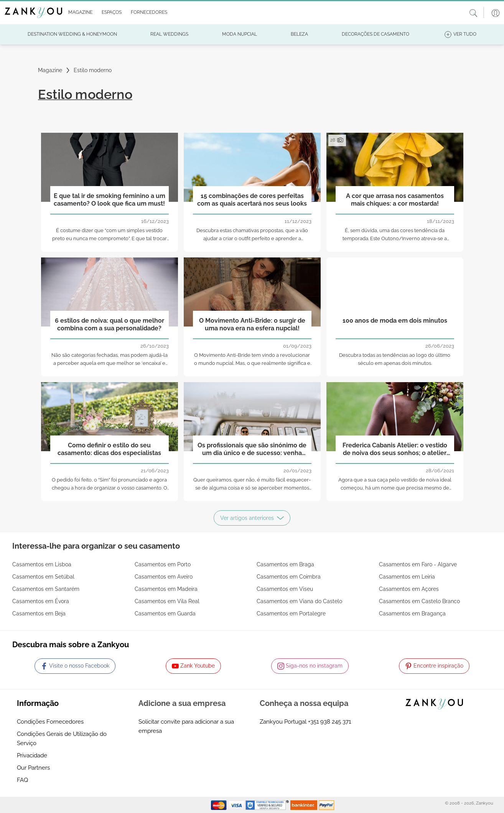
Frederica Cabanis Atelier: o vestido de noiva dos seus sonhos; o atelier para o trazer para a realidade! (395, 449)
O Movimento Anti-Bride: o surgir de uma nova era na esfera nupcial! (252, 324)
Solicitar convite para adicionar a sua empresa (186, 726)
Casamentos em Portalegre (291, 613)
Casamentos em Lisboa (42, 564)
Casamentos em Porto (163, 564)
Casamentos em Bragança (412, 613)
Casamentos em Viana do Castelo (299, 601)
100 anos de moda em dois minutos (395, 321)
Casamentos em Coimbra (289, 577)
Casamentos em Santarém (46, 589)
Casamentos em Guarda (165, 613)
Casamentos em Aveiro (164, 577)
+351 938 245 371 (329, 722)
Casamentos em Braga (285, 564)
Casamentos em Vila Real (167, 601)
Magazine (50, 70)
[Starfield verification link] (268, 805)
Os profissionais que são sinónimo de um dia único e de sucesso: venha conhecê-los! (252, 449)
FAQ (22, 780)
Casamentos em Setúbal (43, 577)
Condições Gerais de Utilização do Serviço (62, 739)
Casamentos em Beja (39, 613)
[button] (79, 13)
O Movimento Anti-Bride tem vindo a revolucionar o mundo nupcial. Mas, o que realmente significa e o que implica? (252, 363)
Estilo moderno (93, 70)
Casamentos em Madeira (166, 589)
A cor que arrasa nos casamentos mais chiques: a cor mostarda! (395, 200)
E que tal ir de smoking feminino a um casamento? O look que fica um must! (110, 200)
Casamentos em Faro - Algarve (418, 564)
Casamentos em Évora (41, 601)
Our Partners (33, 768)
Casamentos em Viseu (285, 589)
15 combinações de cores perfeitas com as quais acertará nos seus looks (252, 200)
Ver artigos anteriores (252, 518)
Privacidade (32, 755)
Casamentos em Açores (409, 589)
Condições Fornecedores (50, 722)
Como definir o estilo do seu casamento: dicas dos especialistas (109, 449)
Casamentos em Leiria (407, 577)
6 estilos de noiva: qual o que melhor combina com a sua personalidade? (110, 324)
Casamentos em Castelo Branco (419, 601)
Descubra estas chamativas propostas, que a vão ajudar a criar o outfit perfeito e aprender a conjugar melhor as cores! (252, 238)
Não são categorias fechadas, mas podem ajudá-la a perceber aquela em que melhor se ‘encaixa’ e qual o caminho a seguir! (110, 363)
